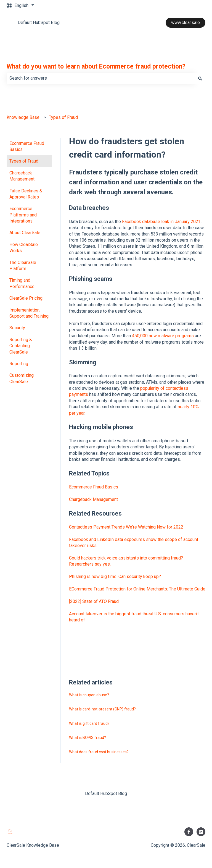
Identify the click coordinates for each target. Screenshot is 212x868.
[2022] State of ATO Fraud (94, 601)
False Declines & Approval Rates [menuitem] (26, 194)
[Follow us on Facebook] (189, 832)
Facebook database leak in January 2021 (161, 222)
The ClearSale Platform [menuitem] (23, 266)
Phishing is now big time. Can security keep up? (115, 577)
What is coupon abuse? (89, 695)
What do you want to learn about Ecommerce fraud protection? (96, 66)
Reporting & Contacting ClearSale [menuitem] (21, 346)
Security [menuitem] (17, 328)
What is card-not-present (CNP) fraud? (102, 709)
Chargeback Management (93, 499)
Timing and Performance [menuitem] (22, 283)
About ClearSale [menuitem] (25, 233)
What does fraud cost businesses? (99, 752)
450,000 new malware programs (163, 336)
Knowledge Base (23, 117)
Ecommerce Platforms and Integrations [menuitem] (23, 215)
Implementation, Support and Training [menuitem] (29, 313)
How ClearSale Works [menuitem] (24, 248)
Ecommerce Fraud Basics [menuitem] (27, 146)
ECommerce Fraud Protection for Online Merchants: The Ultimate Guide (137, 589)
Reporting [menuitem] (19, 364)
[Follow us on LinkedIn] (201, 832)
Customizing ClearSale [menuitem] (22, 378)
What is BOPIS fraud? (88, 738)
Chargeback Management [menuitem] (22, 176)
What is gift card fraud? (89, 723)
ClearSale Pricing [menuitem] (26, 298)
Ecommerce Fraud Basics (94, 487)
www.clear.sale (185, 23)
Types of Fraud (63, 117)
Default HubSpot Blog (39, 23)
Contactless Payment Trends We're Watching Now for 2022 (126, 527)
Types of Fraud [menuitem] (24, 161)
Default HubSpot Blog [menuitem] (106, 794)
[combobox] (101, 78)
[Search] (200, 78)
